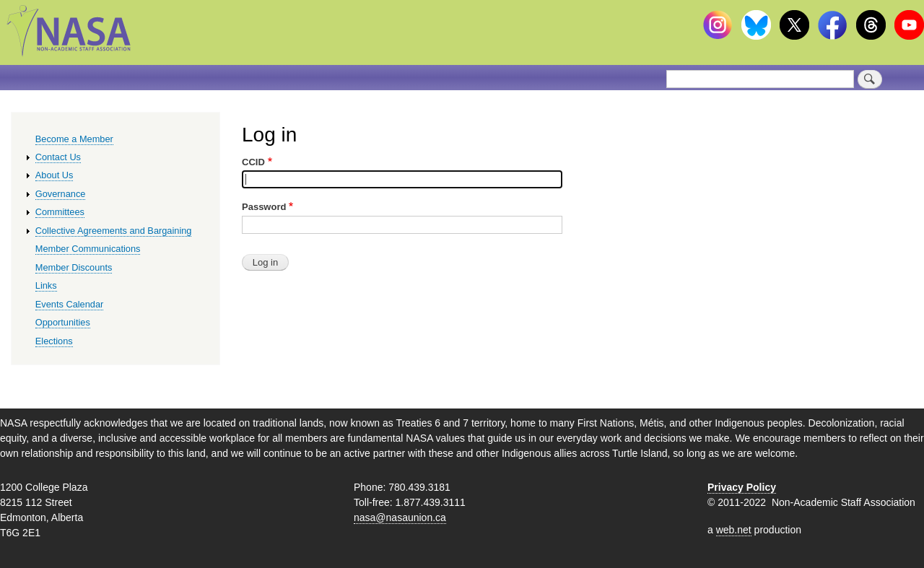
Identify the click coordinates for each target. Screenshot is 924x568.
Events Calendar (70, 304)
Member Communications (88, 249)
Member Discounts (74, 267)
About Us (55, 175)
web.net (734, 530)
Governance (61, 194)
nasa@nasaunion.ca (400, 517)
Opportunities (63, 322)
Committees (60, 212)
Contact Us (58, 157)
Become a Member (74, 139)
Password (264, 207)
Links (46, 285)
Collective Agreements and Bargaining (114, 231)
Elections (54, 341)
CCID (253, 162)
